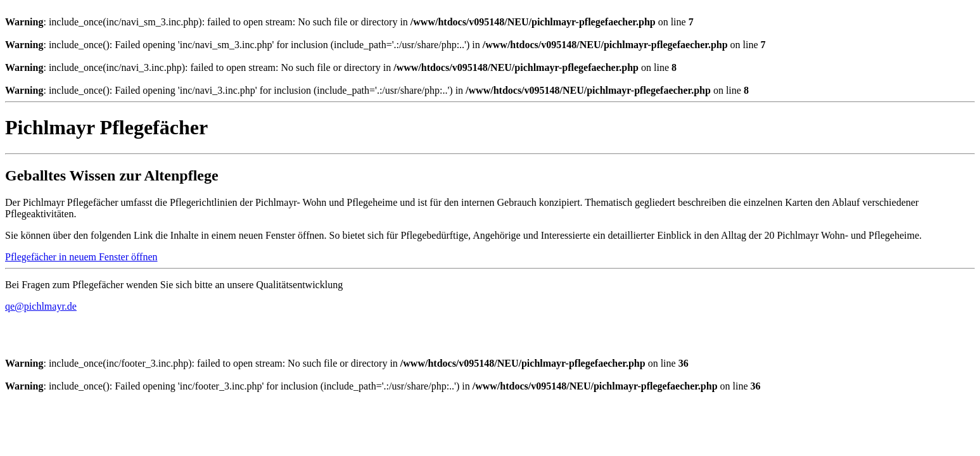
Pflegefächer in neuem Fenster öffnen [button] (81, 257)
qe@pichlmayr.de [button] (41, 306)
